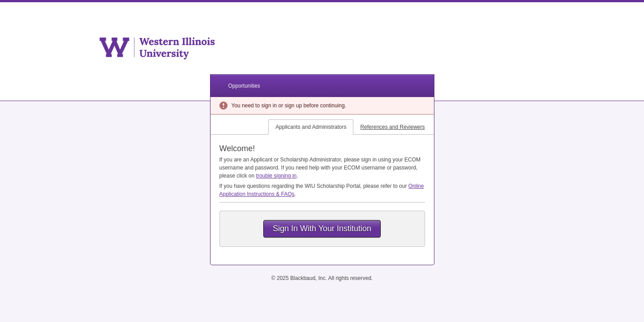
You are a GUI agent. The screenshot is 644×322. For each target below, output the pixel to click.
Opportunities (244, 86)
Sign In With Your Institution (322, 229)
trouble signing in (277, 176)
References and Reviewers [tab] (392, 127)
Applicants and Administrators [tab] (311, 127)
